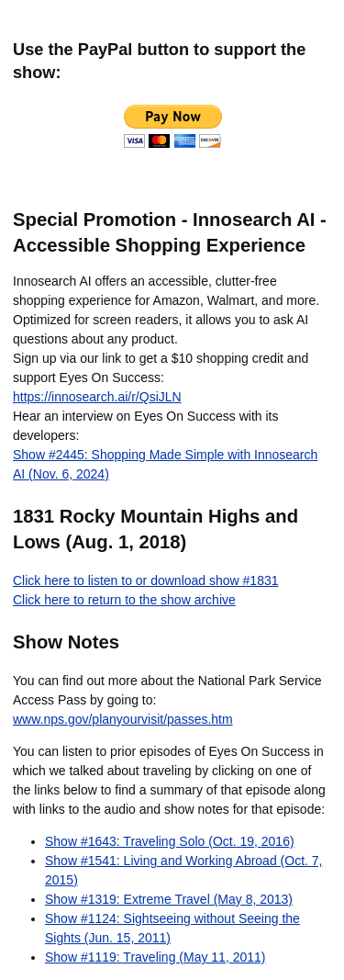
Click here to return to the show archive (124, 600)
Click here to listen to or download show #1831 (146, 580)
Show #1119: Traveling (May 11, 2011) (155, 957)
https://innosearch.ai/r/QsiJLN (97, 397)
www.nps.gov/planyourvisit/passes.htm (123, 719)
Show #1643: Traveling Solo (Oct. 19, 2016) (170, 841)
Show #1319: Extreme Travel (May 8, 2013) (169, 899)
